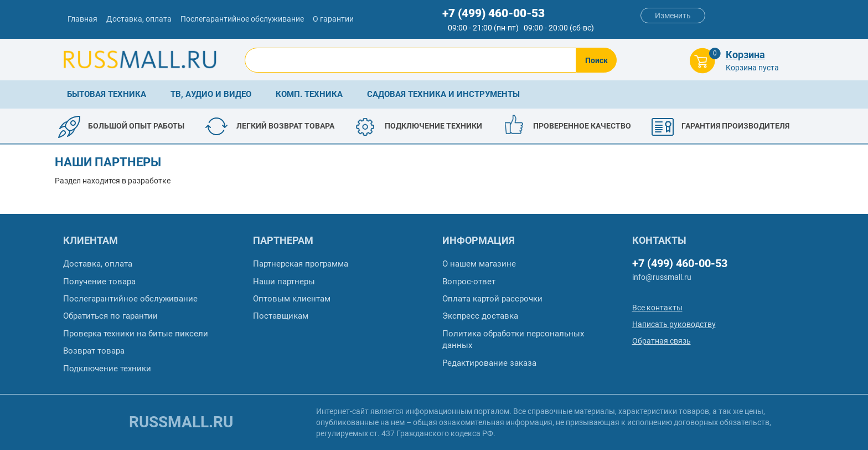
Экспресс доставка (480, 316)
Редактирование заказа (489, 363)
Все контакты (657, 308)
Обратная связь (662, 341)
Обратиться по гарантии (110, 316)
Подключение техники (107, 369)
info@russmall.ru (662, 277)
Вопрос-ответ (469, 282)
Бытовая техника (107, 94)
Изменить (673, 16)
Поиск (596, 60)
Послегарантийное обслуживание (242, 19)
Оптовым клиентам (292, 299)
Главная (82, 19)
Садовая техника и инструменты (443, 94)
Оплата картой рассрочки (492, 299)
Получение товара (99, 282)
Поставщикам (281, 316)
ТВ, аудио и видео (211, 94)
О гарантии (333, 19)
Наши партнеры (284, 282)
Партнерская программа (301, 264)
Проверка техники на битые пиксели (136, 334)
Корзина (745, 55)
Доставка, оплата (139, 19)
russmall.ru (181, 422)
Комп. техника (309, 94)
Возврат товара (94, 351)
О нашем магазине (479, 264)
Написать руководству (674, 324)
